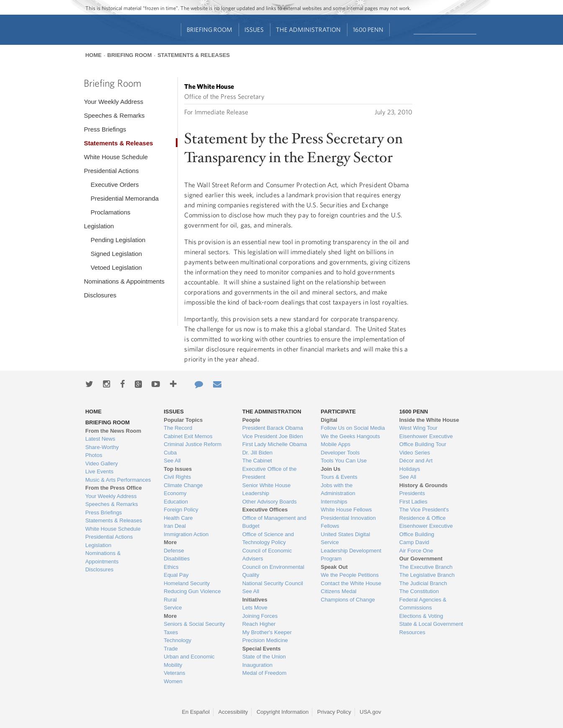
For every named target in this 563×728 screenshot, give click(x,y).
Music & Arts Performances (118, 480)
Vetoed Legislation (116, 267)
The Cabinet (257, 461)
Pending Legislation (118, 240)
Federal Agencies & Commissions (423, 604)
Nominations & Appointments (124, 281)
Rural (170, 600)
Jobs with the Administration (338, 489)
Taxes (171, 632)
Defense (174, 551)
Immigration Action (186, 534)
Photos (94, 455)
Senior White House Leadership (267, 489)
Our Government (421, 559)
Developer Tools (340, 453)
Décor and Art (416, 461)
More (170, 542)
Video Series (415, 453)
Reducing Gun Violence (192, 591)
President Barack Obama (273, 428)
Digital (329, 420)
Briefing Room (210, 30)
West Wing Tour (418, 428)
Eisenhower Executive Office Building (426, 530)
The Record (178, 428)
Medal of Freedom (265, 673)
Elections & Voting (421, 616)
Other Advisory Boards (270, 502)
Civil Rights (177, 477)
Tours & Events (339, 477)
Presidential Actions (111, 171)
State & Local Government (431, 624)
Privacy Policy (334, 712)
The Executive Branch (426, 567)
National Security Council (273, 583)
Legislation (99, 226)
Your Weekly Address (113, 102)
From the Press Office (114, 488)
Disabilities (177, 559)
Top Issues (178, 469)
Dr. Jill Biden (257, 453)
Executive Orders (114, 185)
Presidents (412, 493)
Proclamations (110, 212)
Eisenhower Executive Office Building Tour (426, 440)
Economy (175, 493)
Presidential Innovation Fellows (348, 522)
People (251, 420)
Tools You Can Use (344, 461)
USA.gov (370, 712)
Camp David (414, 542)
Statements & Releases (194, 55)
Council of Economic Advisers (267, 555)
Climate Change (183, 485)
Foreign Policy (181, 510)
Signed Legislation (116, 254)
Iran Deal (175, 526)
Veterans (174, 673)
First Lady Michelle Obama (275, 444)
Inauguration (257, 665)
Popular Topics (183, 420)
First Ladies (413, 502)
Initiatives (255, 600)
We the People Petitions (350, 575)
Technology (177, 640)
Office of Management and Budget (274, 522)
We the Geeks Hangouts (350, 436)
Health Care (178, 518)
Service (173, 608)
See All (172, 461)
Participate (338, 412)
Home (94, 55)
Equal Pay (176, 575)
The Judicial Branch (423, 583)
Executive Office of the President (270, 473)
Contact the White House (351, 583)
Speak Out (334, 567)
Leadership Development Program (351, 555)
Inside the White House (429, 420)
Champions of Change (348, 600)
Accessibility (233, 712)
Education (176, 502)
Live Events (99, 471)
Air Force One (416, 551)
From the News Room (113, 431)
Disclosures (100, 295)
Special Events (262, 649)
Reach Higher (259, 624)
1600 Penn (368, 30)
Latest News (100, 439)
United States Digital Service (345, 538)
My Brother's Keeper (267, 632)
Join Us (330, 469)
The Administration (308, 30)
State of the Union (264, 657)
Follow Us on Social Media (353, 428)
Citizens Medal (338, 591)
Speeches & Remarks (114, 115)
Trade (171, 649)
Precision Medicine (265, 640)
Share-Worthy (102, 447)
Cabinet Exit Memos (188, 436)
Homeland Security (187, 583)
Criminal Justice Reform (193, 444)
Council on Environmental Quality (273, 571)
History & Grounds (424, 485)
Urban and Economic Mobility (189, 661)
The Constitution (419, 591)
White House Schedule (116, 157)
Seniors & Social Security (194, 624)
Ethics (171, 567)
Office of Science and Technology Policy (268, 538)
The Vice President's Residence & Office (424, 514)
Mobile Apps (335, 444)
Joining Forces (260, 616)
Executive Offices (265, 510)
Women (173, 681)
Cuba (170, 453)
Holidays (410, 469)
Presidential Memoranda (125, 198)
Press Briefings (105, 129)
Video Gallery (102, 463)
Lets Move (255, 608)
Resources (412, 632)
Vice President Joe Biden (273, 436)
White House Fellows (346, 510)
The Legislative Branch (427, 575)
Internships (334, 502)
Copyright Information (283, 712)
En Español (196, 712)
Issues (254, 30)
